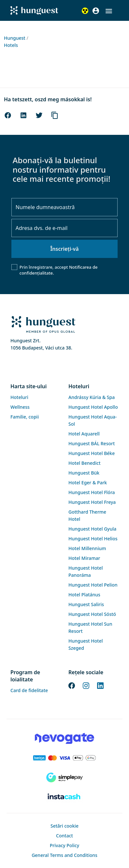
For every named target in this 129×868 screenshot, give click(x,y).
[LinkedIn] (100, 685)
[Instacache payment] (64, 797)
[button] (109, 11)
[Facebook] (72, 685)
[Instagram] (86, 685)
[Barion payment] (64, 758)
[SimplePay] (64, 777)
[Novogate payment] (64, 738)
